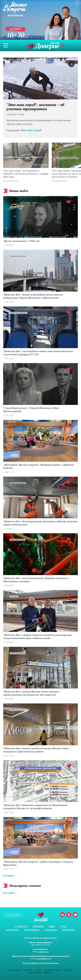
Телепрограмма (32, 930)
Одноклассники (69, 915)
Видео (52, 927)
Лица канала (51, 930)
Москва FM (68, 970)
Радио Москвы (35, 972)
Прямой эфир (64, 45)
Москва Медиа (15, 970)
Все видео (8, 876)
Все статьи (9, 893)
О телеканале (21, 927)
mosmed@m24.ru (44, 958)
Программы (38, 927)
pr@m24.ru (44, 952)
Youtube (75, 915)
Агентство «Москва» (52, 970)
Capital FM (48, 972)
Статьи (63, 927)
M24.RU (38, 970)
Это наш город (31, 130)
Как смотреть (12, 930)
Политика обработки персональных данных (40, 963)
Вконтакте (62, 915)
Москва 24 (28, 970)
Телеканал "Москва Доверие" (43, 45)
